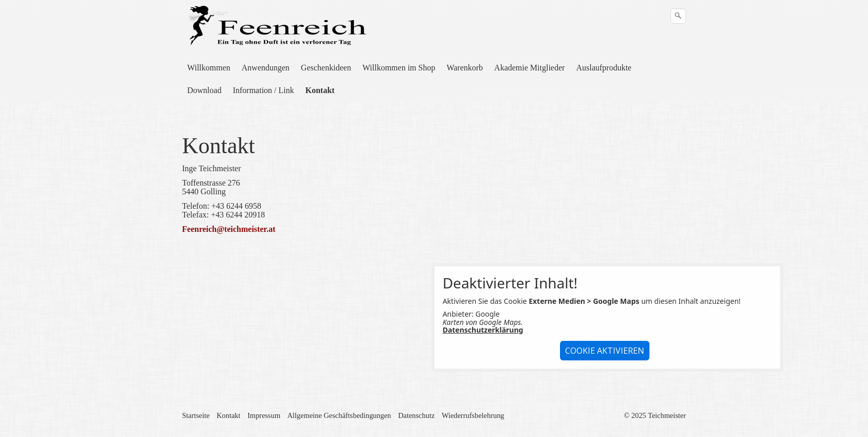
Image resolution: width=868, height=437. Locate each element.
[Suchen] (678, 16)
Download (204, 90)
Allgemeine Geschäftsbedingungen (339, 415)
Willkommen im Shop (399, 68)
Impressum (264, 415)
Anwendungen (266, 68)
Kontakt (320, 90)
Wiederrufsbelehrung (473, 415)
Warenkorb (465, 68)
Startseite (196, 415)
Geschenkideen (326, 68)
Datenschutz (416, 415)
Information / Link (264, 90)
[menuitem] (209, 68)
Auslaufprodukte (604, 68)
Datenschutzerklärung (483, 330)
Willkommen (209, 68)
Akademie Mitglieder (529, 68)
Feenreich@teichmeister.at (229, 229)
